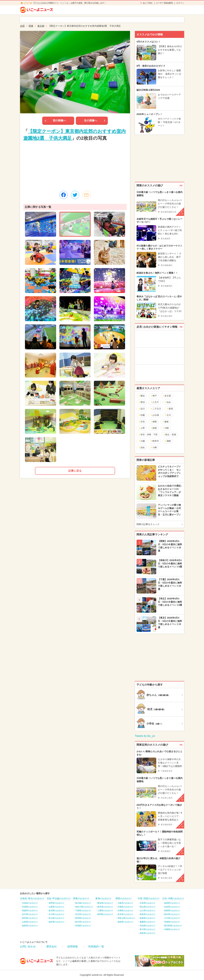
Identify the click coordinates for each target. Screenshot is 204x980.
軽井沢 (155, 441)
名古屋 (167, 396)
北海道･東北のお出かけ (32, 898)
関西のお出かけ (124, 898)
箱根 (154, 422)
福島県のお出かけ (30, 926)
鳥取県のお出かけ (148, 914)
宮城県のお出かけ (30, 907)
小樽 (154, 448)
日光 (142, 422)
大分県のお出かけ (172, 918)
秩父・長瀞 (170, 435)
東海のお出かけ (103, 898)
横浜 (142, 396)
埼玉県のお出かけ (83, 914)
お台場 (155, 415)
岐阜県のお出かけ (105, 907)
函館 (168, 441)
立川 (168, 415)
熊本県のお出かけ (172, 914)
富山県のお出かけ (56, 918)
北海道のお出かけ (30, 903)
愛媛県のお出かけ (148, 922)
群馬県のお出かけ (83, 918)
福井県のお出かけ (56, 922)
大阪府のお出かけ (125, 903)
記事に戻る (75, 471)
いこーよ (28, 3)
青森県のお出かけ (30, 911)
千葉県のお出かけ (83, 911)
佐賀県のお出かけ (172, 907)
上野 (142, 428)
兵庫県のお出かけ (125, 911)
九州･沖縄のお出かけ (173, 898)
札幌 (142, 415)
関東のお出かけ (81, 898)
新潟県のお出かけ (56, 911)
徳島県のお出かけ (148, 933)
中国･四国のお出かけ (149, 898)
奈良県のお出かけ (125, 914)
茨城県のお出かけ (83, 926)
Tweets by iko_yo (145, 736)
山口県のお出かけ (148, 911)
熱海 (154, 428)
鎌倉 (166, 422)
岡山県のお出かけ (148, 907)
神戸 (154, 396)
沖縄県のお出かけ (172, 929)
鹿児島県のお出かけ (173, 926)
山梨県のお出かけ (56, 907)
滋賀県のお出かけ (125, 922)
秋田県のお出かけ (30, 918)
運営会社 (52, 947)
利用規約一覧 (96, 947)
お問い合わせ (28, 947)
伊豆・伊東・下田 (148, 435)
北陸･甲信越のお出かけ (59, 898)
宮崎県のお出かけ (172, 922)
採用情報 (73, 947)
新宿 (170, 409)
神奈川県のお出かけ (84, 907)
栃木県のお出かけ (83, 922)
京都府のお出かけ (125, 907)
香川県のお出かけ (148, 929)
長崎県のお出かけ (172, 911)
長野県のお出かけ (56, 903)
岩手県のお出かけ (30, 914)
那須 (142, 402)
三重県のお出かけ (105, 911)
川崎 (166, 428)
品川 (142, 409)
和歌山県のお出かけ (126, 918)
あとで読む (148, 3)
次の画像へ (91, 120)
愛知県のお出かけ (105, 903)
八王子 (155, 402)
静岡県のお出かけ (105, 914)
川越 (142, 441)
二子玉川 (156, 409)
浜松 (142, 448)
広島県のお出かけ (148, 903)
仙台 (168, 402)
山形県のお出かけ (30, 922)
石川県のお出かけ (56, 914)
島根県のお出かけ (148, 918)
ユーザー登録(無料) (164, 3)
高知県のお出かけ (148, 926)
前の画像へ (59, 120)
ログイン (180, 3)
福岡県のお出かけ (172, 903)
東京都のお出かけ (83, 903)
